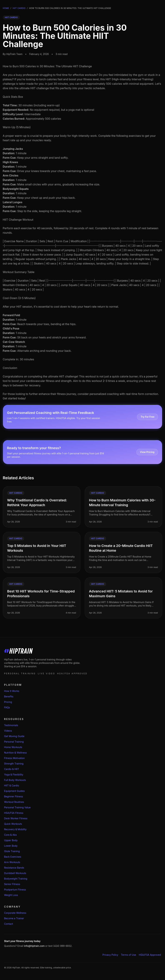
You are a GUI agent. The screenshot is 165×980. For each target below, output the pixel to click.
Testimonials (11, 725)
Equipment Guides (14, 791)
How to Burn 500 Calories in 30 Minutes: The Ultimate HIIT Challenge (47, 66)
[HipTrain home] (82, 651)
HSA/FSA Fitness (14, 813)
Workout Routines (14, 802)
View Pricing (147, 452)
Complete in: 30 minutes (18, 359)
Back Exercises (13, 857)
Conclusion (10, 368)
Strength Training (14, 764)
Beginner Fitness (14, 796)
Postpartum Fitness (15, 890)
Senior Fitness (12, 884)
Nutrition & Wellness (15, 753)
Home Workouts (13, 747)
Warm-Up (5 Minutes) (17, 127)
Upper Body (11, 840)
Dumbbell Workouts (15, 873)
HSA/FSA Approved (150, 955)
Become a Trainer (14, 918)
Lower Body (11, 846)
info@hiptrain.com (34, 946)
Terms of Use (129, 955)
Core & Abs (10, 835)
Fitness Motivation (14, 758)
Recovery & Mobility (15, 829)
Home (6, 8)
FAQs (7, 707)
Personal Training (14, 742)
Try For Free (148, 417)
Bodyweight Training (16, 879)
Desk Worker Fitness (16, 818)
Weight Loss (11, 895)
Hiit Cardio (19, 8)
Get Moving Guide (14, 736)
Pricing (8, 702)
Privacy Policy (110, 955)
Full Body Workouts (15, 780)
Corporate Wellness (15, 913)
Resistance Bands (14, 868)
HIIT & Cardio (12, 785)
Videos (8, 731)
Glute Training (12, 851)
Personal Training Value (17, 807)
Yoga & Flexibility (14, 774)
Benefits (9, 696)
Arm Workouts (12, 862)
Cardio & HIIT (12, 769)
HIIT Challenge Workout (18, 220)
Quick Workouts (13, 824)
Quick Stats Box (13, 97)
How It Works (12, 691)
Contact (9, 924)
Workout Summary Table (19, 272)
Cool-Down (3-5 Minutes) (19, 298)
